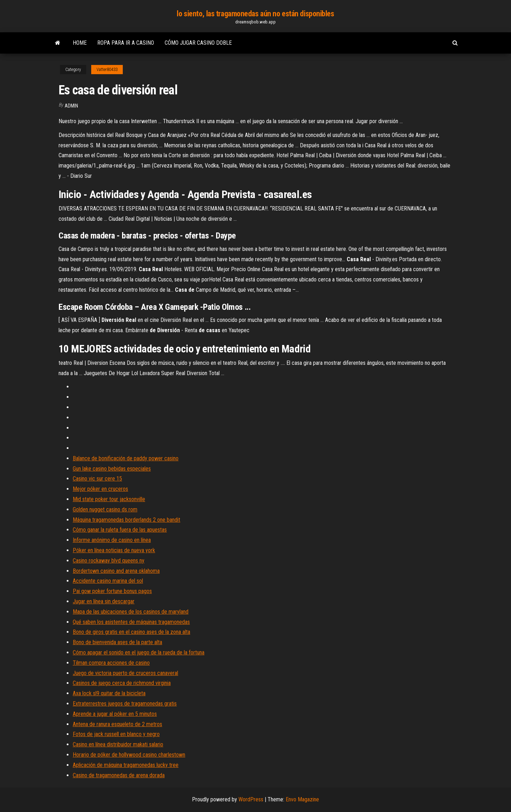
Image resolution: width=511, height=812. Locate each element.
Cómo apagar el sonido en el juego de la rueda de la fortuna (139, 652)
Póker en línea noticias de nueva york (114, 550)
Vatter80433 (107, 70)
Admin (71, 106)
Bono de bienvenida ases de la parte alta (117, 642)
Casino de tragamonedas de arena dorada (119, 775)
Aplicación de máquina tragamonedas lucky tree (126, 765)
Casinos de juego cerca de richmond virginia (122, 683)
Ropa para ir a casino (126, 43)
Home (80, 43)
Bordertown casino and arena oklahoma (116, 571)
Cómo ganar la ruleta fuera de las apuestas (120, 530)
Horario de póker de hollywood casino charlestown (129, 755)
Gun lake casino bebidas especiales (112, 469)
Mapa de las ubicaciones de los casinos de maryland (131, 612)
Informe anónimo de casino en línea (112, 540)
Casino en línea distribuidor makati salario (118, 744)
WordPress (251, 799)
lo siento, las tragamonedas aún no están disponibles (255, 14)
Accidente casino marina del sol (108, 581)
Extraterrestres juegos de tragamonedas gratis (125, 704)
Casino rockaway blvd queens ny (109, 561)
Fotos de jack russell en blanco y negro (116, 734)
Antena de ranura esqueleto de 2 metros (117, 724)
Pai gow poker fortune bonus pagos (112, 591)
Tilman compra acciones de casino (111, 663)
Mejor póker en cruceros (100, 489)
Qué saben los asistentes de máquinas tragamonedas (131, 622)
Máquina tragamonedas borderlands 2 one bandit (127, 520)
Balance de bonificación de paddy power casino (126, 458)
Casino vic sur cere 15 (97, 479)
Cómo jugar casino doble (198, 43)
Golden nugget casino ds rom (105, 509)
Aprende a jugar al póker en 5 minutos (115, 714)
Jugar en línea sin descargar (104, 601)
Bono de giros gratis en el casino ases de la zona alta (131, 632)
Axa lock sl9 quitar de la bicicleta (109, 693)
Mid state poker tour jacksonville (109, 499)
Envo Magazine (302, 799)
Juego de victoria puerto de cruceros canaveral (125, 673)
